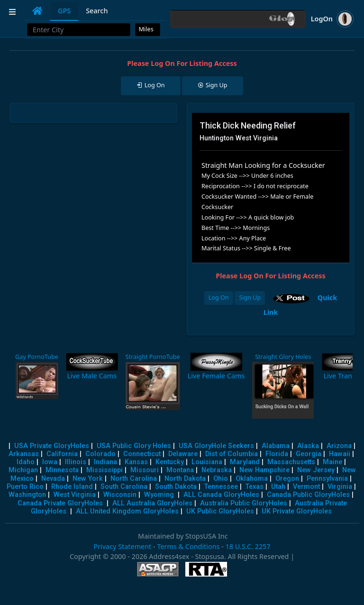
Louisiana (207, 462)
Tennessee (221, 487)
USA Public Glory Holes (134, 446)
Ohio (221, 479)
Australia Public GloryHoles (244, 503)
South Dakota (176, 487)
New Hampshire (264, 470)
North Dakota (185, 479)
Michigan (23, 470)
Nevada (53, 479)
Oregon (287, 479)
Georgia (309, 454)
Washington (27, 495)
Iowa (50, 462)
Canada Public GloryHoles (308, 495)
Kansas (136, 462)
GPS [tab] (64, 11)
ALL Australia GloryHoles (152, 503)
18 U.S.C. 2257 (248, 546)
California (62, 454)
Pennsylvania (327, 479)
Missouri (145, 470)
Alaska (308, 446)
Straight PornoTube (153, 357)
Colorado (100, 454)
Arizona (339, 446)
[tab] (37, 11)
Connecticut (142, 454)
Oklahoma (252, 479)
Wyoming (159, 495)
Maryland (245, 462)
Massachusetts (291, 462)
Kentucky (170, 462)
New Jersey (316, 470)
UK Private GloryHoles (297, 511)
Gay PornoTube (37, 357)
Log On (219, 298)
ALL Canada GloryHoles (221, 495)
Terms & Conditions (188, 546)
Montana (180, 470)
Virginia (340, 487)
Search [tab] (97, 11)
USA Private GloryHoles (52, 446)
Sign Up (250, 298)
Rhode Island (72, 487)
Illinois (76, 462)
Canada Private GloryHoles (60, 503)
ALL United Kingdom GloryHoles (127, 511)
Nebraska (217, 470)
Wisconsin (120, 495)
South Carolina (124, 487)
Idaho (26, 462)
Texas (255, 487)
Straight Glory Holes (283, 357)
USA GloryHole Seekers (216, 446)
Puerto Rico (25, 487)
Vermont (306, 487)
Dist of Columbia (232, 454)
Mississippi (105, 470)
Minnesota (62, 470)
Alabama (276, 446)
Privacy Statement (122, 546)
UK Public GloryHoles (220, 511)
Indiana (105, 462)
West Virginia (75, 495)
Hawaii (340, 454)
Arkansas (24, 454)
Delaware (183, 454)
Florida (277, 454)
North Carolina (134, 479)
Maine (332, 462)
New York (88, 479)
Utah (278, 487)
